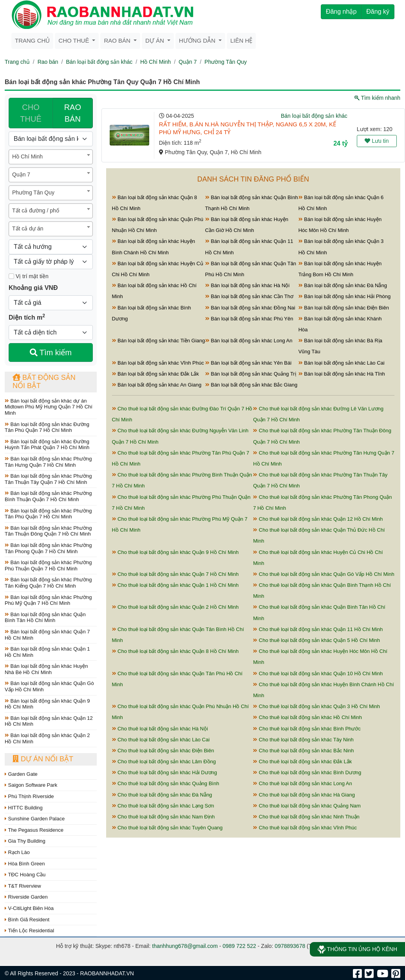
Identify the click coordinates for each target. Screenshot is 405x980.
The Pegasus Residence (34, 830)
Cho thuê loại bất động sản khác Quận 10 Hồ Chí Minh (318, 673)
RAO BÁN (73, 113)
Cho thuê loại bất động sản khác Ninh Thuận (306, 817)
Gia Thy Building (25, 841)
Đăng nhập (341, 12)
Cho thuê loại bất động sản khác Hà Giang (304, 795)
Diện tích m (27, 317)
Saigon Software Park (31, 785)
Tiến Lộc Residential (29, 931)
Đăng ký (378, 12)
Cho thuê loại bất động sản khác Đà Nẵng (162, 795)
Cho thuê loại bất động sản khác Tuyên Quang (167, 828)
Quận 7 (188, 62)
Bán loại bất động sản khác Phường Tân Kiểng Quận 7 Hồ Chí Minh (48, 583)
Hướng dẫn (198, 40)
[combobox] (51, 157)
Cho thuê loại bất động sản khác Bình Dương (307, 772)
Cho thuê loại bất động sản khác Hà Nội (160, 729)
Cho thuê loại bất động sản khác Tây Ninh (303, 740)
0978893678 (290, 946)
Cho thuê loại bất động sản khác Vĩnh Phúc (305, 828)
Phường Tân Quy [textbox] (33, 192)
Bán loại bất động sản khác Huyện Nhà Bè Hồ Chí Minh (46, 669)
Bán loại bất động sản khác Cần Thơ (249, 296)
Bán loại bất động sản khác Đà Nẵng (343, 285)
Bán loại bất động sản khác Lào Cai (342, 363)
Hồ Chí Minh (155, 62)
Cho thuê (74, 40)
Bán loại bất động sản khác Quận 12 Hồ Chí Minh (49, 721)
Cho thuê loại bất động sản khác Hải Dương (165, 772)
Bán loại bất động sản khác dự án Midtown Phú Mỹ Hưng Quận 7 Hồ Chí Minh (49, 407)
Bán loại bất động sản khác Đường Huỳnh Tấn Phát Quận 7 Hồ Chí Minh (47, 445)
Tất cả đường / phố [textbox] (36, 210)
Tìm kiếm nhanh (377, 98)
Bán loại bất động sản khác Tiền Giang (159, 341)
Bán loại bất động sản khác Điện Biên (344, 308)
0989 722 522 (239, 946)
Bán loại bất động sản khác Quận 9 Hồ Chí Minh (47, 704)
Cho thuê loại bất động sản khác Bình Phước (307, 729)
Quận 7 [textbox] (21, 174)
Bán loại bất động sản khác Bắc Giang (251, 385)
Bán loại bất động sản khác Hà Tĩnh (342, 374)
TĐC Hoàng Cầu (25, 875)
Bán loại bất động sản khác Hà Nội (248, 285)
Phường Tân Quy (226, 62)
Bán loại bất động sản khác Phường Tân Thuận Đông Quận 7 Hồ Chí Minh (48, 531)
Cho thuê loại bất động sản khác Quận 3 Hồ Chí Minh (316, 706)
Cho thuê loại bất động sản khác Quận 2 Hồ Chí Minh (175, 607)
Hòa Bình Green (25, 864)
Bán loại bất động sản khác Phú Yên (249, 319)
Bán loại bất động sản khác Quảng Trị (251, 374)
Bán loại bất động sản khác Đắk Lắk (155, 374)
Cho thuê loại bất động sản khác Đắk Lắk (302, 762)
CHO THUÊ (31, 113)
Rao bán (118, 40)
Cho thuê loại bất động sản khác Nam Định (164, 817)
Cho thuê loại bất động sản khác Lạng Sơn (163, 806)
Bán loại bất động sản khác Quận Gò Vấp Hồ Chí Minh (49, 686)
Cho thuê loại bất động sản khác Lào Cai (161, 740)
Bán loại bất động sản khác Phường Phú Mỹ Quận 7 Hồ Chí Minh (48, 600)
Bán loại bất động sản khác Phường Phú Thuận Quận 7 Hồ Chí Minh (48, 566)
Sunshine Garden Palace (35, 819)
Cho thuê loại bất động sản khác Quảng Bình (166, 783)
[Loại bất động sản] (51, 139)
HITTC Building (24, 808)
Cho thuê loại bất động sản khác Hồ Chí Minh (307, 717)
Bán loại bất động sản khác (99, 62)
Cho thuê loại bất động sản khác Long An (303, 783)
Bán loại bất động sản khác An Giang (157, 385)
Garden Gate (21, 774)
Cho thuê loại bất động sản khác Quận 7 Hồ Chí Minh (175, 574)
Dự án (155, 40)
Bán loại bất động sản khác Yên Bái (248, 363)
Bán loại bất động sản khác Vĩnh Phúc (158, 363)
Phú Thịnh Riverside (29, 796)
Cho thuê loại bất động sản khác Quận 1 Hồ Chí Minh (175, 585)
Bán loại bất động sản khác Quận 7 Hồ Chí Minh (47, 635)
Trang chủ (32, 40)
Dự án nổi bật (43, 759)
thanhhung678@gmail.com (185, 946)
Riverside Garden (26, 897)
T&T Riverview (23, 886)
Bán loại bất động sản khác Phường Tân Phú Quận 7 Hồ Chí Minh (48, 514)
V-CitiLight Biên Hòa (29, 908)
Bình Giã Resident (27, 920)
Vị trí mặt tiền (29, 276)
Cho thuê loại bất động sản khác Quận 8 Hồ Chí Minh (175, 651)
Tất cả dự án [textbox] (28, 228)
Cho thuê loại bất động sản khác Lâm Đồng (164, 762)
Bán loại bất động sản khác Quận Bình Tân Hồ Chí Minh (45, 618)
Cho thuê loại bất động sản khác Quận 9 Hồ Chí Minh (175, 552)
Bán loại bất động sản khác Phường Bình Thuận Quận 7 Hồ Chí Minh (48, 496)
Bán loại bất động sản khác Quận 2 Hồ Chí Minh (47, 738)
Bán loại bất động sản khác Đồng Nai (250, 308)
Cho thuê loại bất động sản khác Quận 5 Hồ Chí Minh (316, 640)
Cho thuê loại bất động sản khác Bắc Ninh (303, 751)
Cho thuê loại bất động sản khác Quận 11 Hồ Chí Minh (318, 629)
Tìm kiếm (51, 352)
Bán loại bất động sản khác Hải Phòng (345, 296)
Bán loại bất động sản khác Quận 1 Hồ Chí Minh (47, 652)
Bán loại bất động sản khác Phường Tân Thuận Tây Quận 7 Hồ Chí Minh (48, 479)
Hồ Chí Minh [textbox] (27, 156)
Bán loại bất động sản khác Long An (249, 341)
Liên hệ (241, 40)
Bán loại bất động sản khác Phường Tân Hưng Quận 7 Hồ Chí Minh (48, 462)
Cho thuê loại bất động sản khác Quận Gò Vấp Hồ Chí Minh (324, 574)
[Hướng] (51, 247)
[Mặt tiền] (11, 276)
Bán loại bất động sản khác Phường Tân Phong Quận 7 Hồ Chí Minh (48, 548)
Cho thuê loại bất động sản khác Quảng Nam (307, 806)
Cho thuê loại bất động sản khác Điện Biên (163, 751)
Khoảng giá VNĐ (33, 288)
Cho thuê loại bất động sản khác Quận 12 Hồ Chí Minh (318, 519)
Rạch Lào (17, 852)
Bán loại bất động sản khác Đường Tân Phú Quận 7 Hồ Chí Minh (47, 427)
